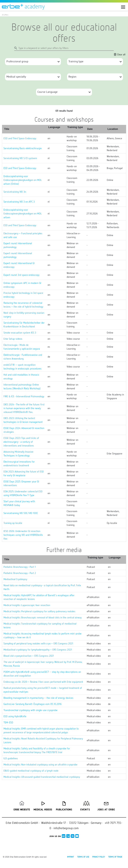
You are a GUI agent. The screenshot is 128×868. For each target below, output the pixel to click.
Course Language (48, 92)
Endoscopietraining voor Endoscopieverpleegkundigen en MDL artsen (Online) (23, 180)
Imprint (70, 857)
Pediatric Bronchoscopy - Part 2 (20, 573)
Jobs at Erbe (106, 810)
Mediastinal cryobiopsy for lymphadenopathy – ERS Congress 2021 (38, 650)
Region (72, 76)
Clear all (121, 54)
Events (85, 810)
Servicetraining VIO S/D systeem (20, 158)
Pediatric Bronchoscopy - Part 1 (20, 567)
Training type (76, 61)
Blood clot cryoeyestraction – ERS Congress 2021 (29, 656)
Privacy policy (99, 857)
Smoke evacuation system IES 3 (20, 333)
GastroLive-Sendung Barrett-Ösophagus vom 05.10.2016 (33, 704)
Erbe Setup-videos (13, 339)
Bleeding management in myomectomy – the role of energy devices (38, 698)
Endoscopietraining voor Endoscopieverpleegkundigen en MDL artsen (23, 213)
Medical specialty (16, 76)
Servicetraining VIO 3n (15, 192)
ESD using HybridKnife (15, 716)
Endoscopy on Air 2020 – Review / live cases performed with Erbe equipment (43, 682)
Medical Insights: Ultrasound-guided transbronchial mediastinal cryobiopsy (42, 777)
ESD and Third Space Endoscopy (20, 138)
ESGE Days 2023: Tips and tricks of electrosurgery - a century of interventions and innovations (21, 442)
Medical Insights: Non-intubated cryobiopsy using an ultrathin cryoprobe (40, 764)
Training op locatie (13, 523)
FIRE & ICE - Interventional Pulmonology (24, 396)
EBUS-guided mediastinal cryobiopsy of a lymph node (31, 771)
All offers (5, 15)
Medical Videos (43, 810)
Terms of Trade (115, 857)
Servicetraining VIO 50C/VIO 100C (21, 513)
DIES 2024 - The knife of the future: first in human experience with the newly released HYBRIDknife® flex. (24, 408)
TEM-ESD (8, 722)
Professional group (17, 61)
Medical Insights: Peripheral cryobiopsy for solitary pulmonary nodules (39, 611)
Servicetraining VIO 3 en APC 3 (19, 202)
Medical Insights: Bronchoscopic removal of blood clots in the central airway (43, 617)
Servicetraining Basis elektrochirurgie (23, 148)
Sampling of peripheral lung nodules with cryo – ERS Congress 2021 (38, 643)
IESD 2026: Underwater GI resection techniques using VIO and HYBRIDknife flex (23, 535)
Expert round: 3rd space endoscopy (21, 275)
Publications (64, 810)
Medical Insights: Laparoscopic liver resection (27, 605)
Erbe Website (22, 810)
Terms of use (83, 857)
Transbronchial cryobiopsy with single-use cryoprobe (30, 710)
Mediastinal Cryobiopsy (15, 579)
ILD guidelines (11, 758)
